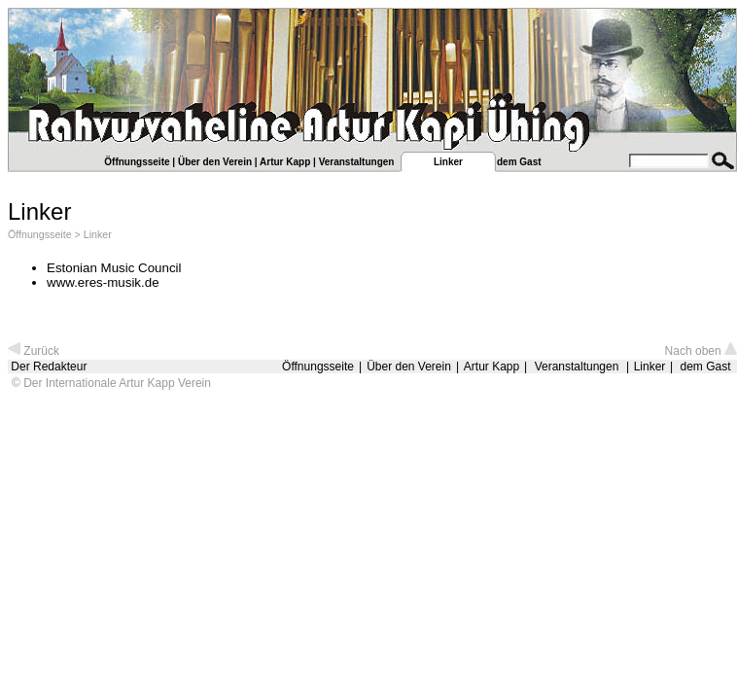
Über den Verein (215, 162)
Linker (98, 234)
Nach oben (701, 351)
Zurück (34, 351)
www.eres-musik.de (103, 282)
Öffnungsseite (137, 162)
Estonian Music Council (114, 268)
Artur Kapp (285, 162)
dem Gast (519, 162)
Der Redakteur (49, 367)
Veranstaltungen (357, 162)
